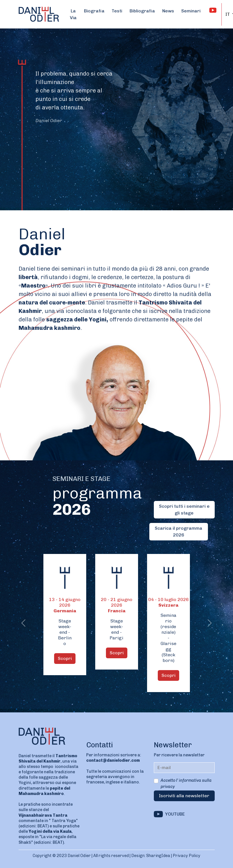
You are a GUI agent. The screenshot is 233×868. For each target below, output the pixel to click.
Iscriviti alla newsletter (184, 796)
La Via (73, 14)
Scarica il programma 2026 (178, 532)
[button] (24, 623)
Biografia (94, 11)
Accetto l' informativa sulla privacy (186, 783)
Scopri (65, 658)
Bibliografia (142, 11)
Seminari (191, 11)
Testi (117, 11)
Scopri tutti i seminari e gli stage (184, 510)
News (168, 11)
